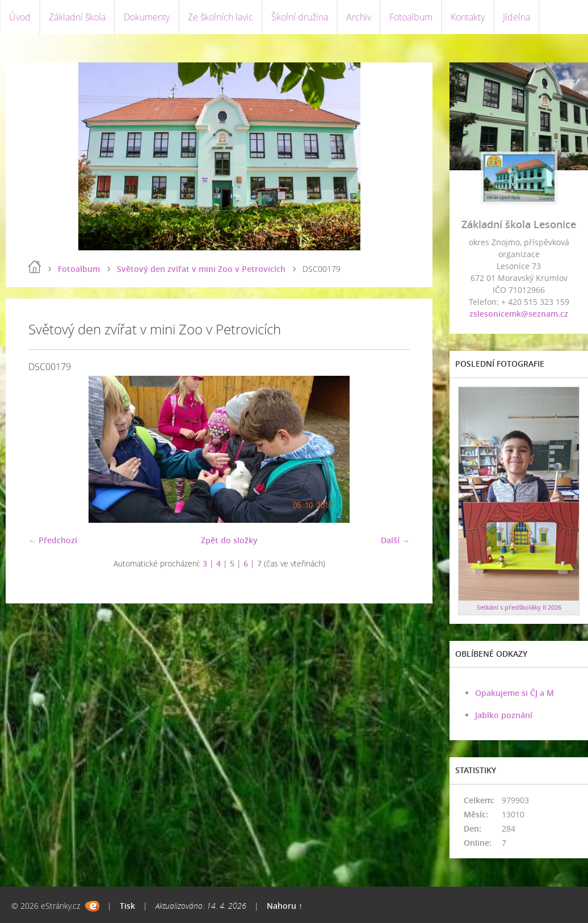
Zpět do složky (229, 540)
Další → (395, 540)
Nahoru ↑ (285, 906)
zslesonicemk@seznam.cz (519, 314)
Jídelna (516, 17)
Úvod (20, 17)
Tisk (127, 906)
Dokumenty (147, 17)
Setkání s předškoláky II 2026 (519, 607)
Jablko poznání (504, 715)
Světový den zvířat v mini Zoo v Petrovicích (201, 269)
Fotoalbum (411, 17)
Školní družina (300, 17)
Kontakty (468, 17)
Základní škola (77, 17)
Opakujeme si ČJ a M (514, 693)
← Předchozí (53, 540)
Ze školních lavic (220, 17)
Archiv (359, 17)
